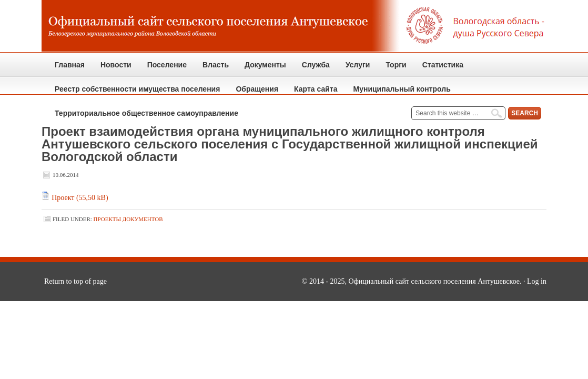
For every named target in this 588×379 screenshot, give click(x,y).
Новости (116, 65)
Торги (392, 69)
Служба (312, 69)
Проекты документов (128, 219)
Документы (261, 69)
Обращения (253, 93)
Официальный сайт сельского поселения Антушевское (294, 26)
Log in (537, 281)
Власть (212, 69)
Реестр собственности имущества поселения (137, 89)
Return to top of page (75, 281)
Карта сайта (316, 89)
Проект (63, 198)
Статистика (439, 69)
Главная (70, 65)
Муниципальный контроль (398, 93)
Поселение (163, 69)
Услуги (358, 65)
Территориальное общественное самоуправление (146, 113)
